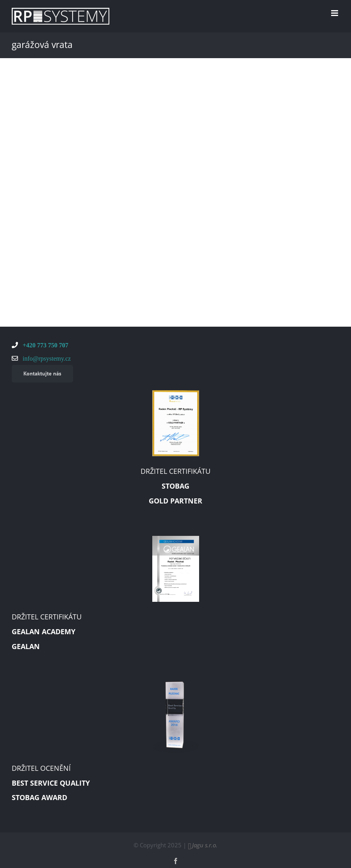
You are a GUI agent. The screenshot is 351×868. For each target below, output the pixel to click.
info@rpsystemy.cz (46, 358)
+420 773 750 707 (45, 345)
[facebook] (176, 861)
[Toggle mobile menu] (335, 13)
